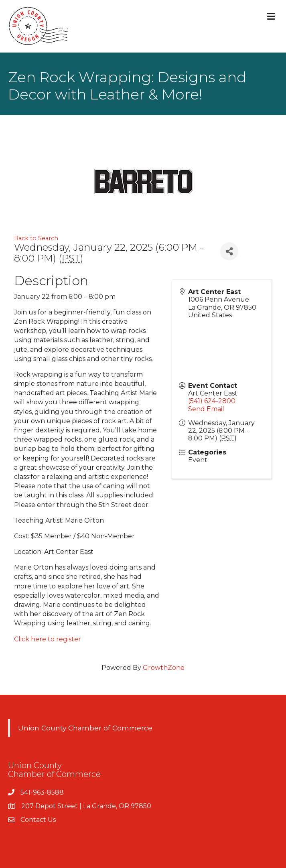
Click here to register (48, 639)
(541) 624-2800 (212, 401)
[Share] (229, 251)
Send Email (206, 409)
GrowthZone (164, 668)
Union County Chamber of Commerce (85, 728)
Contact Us (38, 820)
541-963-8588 (42, 792)
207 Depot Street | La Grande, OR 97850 (86, 806)
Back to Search (36, 238)
